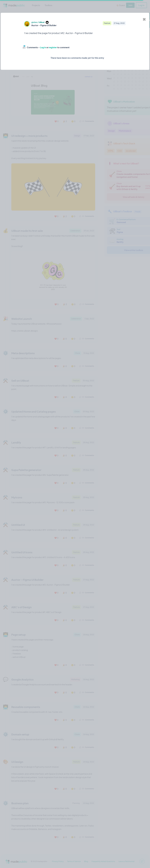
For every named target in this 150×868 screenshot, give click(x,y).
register (53, 47)
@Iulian (34, 22)
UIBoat (42, 22)
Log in (43, 47)
